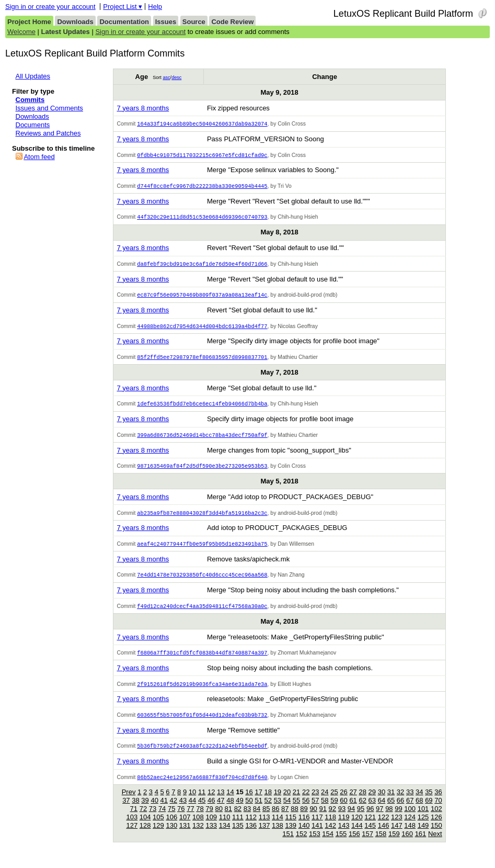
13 (221, 802)
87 (285, 819)
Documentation (124, 22)
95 (361, 819)
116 (304, 827)
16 (249, 802)
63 (372, 811)
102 (436, 819)
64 (382, 811)
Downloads (75, 22)
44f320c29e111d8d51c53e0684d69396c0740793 (202, 219)
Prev (129, 802)
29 (372, 802)
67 (410, 811)
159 (394, 844)
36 (438, 802)
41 (164, 811)
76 (181, 819)
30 (382, 802)
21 (296, 802)
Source (194, 22)
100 (410, 819)
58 (325, 811)
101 (423, 819)
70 (438, 811)
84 (257, 819)
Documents (33, 125)
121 (370, 827)
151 (288, 844)
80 (218, 819)
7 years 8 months (143, 108)
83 (247, 819)
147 (397, 836)
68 (419, 811)
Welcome (21, 32)
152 (302, 844)
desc (176, 77)
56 (306, 811)
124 (410, 827)
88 (294, 819)
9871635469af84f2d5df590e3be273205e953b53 (202, 471)
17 (258, 802)
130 (171, 836)
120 (357, 827)
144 (357, 836)
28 (362, 802)
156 (354, 844)
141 (317, 836)
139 (291, 836)
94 (351, 819)
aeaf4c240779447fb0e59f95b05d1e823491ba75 (202, 550)
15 (239, 802)
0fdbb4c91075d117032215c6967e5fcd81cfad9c (202, 156)
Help (155, 7)
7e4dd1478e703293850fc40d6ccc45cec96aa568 (202, 582)
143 (344, 836)
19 (278, 802)
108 (198, 827)
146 (384, 836)
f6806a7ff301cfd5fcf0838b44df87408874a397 (202, 661)
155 (341, 844)
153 (315, 844)
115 (291, 827)
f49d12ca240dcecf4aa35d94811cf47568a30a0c (202, 614)
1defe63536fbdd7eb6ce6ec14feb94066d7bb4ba (202, 408)
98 (389, 819)
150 (436, 836)
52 (268, 811)
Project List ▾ (123, 7)
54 (287, 811)
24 (325, 802)
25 (334, 802)
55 (296, 811)
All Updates (33, 76)
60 (343, 811)
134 (225, 836)
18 (268, 802)
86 (275, 819)
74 (162, 819)
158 (381, 844)
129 (158, 836)
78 (200, 819)
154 (328, 844)
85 (266, 819)
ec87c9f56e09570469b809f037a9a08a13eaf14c (202, 298)
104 (145, 827)
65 (391, 811)
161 (421, 844)
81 (228, 819)
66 (400, 811)
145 (370, 836)
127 (132, 836)
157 (367, 844)
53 (278, 811)
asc (166, 77)
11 (202, 802)
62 (362, 811)
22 (306, 802)
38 (135, 811)
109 (211, 827)
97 (379, 819)
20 (287, 802)
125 (423, 827)
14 (230, 802)
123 (397, 827)
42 (174, 811)
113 (264, 827)
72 (143, 819)
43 (183, 811)
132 (198, 836)
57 (315, 811)
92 (332, 819)
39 (145, 811)
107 (185, 827)
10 (192, 802)
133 (211, 836)
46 (211, 811)
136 (251, 836)
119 (344, 827)
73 (153, 819)
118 (330, 827)
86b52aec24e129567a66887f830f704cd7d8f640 (202, 787)
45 (202, 811)
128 (145, 836)
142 (330, 836)
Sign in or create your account (50, 7)
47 (221, 811)
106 (171, 827)
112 (251, 827)
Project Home (29, 22)
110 (225, 827)
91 (323, 819)
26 (343, 802)
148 (410, 836)
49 (239, 811)
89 (304, 819)
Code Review (232, 22)
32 (400, 802)
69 (429, 811)
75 (171, 819)
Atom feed (39, 157)
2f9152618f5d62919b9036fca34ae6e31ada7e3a (202, 693)
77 (190, 819)
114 (278, 827)
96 (370, 819)
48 (230, 811)
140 (304, 836)
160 (407, 844)
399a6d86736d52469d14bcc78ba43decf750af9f (202, 440)
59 (334, 811)
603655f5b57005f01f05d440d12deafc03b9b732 (202, 724)
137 (264, 836)
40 (154, 811)
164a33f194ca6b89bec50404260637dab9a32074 (202, 124)
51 (258, 811)
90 (313, 819)
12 (211, 802)
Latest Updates (66, 32)
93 (342, 819)
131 (185, 836)
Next (435, 844)
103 (132, 827)
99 (398, 819)
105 (158, 827)
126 (436, 827)
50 (249, 811)
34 (419, 802)
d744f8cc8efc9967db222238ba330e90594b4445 (202, 187)
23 (315, 802)
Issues (166, 22)
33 (410, 802)
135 (238, 836)
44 (192, 811)
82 (238, 819)
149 (423, 836)
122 (384, 827)
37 (126, 811)
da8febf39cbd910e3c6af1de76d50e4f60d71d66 (202, 266)
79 (209, 819)
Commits (30, 100)
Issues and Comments (49, 108)
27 (353, 802)
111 (238, 827)
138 (278, 836)
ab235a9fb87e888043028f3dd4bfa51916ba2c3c (202, 519)
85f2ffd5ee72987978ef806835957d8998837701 (202, 361)
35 (429, 802)
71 (134, 819)
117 (317, 827)
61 (353, 811)
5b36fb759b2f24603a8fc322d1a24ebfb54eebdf (202, 756)
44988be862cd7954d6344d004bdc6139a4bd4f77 (202, 330)
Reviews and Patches (48, 133)
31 (391, 802)
